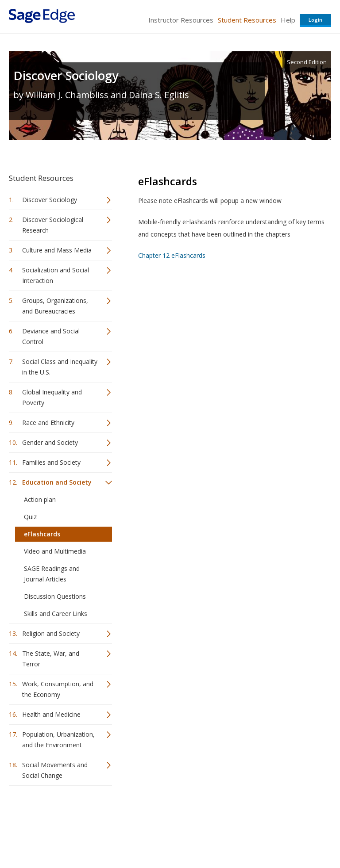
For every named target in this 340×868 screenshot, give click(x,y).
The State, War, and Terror (51, 659)
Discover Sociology (66, 75)
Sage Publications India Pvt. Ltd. (137, 814)
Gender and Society (50, 442)
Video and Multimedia (55, 551)
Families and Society (51, 462)
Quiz (30, 517)
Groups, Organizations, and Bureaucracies (55, 306)
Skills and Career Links (56, 614)
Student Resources (247, 20)
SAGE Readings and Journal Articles (52, 574)
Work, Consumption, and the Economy (58, 689)
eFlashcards (42, 534)
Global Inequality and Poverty (52, 397)
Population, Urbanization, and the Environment (58, 740)
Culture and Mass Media (57, 250)
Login (315, 20)
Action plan (40, 499)
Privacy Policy (273, 835)
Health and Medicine (51, 714)
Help (288, 20)
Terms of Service (169, 835)
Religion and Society (51, 633)
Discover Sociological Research (53, 225)
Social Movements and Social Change (55, 770)
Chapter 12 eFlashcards (172, 255)
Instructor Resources (181, 20)
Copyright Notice (223, 835)
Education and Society (57, 482)
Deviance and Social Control (51, 336)
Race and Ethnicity (48, 423)
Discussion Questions (55, 596)
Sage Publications (59, 814)
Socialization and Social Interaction (56, 275)
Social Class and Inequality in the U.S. (60, 367)
